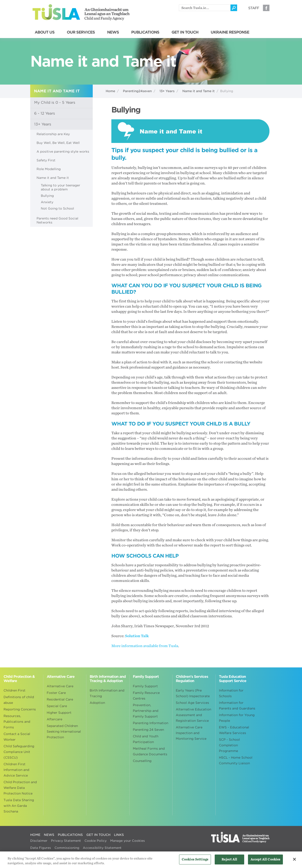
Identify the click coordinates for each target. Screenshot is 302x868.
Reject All (229, 862)
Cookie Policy (96, 841)
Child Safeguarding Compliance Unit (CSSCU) (19, 752)
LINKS (119, 835)
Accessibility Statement (102, 848)
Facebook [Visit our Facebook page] (266, 8)
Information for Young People (237, 718)
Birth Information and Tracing (107, 693)
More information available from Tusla (145, 646)
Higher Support (59, 713)
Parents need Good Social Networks (57, 220)
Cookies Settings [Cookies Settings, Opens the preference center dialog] (195, 862)
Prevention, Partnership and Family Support (146, 711)
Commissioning (67, 848)
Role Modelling (49, 169)
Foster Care (56, 693)
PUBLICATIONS (145, 32)
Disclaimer (39, 841)
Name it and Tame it (199, 91)
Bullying (47, 196)
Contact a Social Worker (17, 737)
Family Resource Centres (146, 696)
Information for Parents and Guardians (237, 706)
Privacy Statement (66, 841)
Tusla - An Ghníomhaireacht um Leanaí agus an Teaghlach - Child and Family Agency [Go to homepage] (81, 12)
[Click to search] (234, 8)
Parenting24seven (137, 91)
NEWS (113, 32)
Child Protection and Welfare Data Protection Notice (20, 788)
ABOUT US (45, 32)
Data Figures (41, 848)
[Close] (294, 862)
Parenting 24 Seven (148, 730)
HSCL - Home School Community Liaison (236, 760)
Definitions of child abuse (19, 700)
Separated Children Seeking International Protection (64, 732)
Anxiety (47, 202)
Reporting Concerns (20, 709)
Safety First (46, 160)
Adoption (97, 703)
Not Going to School (57, 208)
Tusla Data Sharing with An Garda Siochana (19, 806)
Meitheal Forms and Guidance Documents (150, 751)
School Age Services (192, 703)
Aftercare (55, 719)
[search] (205, 8)
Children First (15, 690)
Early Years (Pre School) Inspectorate (193, 693)
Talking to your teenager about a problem (61, 187)
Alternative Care (60, 686)
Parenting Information (151, 723)
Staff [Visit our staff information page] (254, 8)
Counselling (142, 761)
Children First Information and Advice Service (16, 770)
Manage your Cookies (128, 841)
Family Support (145, 686)
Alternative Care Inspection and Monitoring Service (191, 733)
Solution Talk (137, 636)
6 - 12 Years (45, 113)
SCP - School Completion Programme (229, 745)
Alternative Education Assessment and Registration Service (193, 715)
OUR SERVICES (81, 32)
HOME (35, 835)
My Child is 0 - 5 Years (55, 103)
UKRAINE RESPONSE (230, 32)
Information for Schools (231, 693)
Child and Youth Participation (146, 739)
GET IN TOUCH (185, 32)
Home (110, 91)
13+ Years (167, 91)
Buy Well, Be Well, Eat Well (58, 143)
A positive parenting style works (63, 152)
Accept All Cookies (265, 862)
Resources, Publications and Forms (17, 722)
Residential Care (60, 699)
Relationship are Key (53, 134)
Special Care (57, 706)
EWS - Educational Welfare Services (234, 730)
